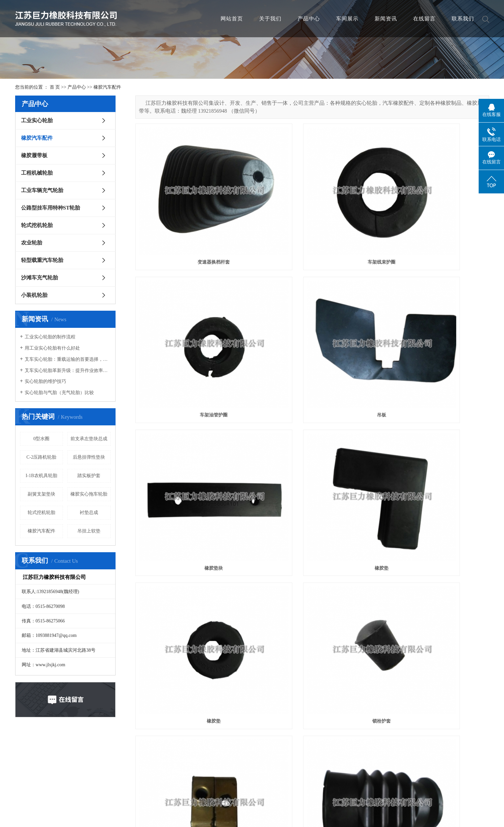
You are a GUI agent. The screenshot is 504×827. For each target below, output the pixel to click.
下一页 (435, 816)
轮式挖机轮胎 (37, 225)
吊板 (191, 336)
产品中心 (309, 19)
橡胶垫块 (312, 336)
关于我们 (270, 19)
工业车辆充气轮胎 (42, 190)
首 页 (55, 87)
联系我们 (463, 19)
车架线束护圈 (312, 223)
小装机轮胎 (34, 295)
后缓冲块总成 (312, 676)
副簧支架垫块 (41, 494)
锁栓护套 (312, 450)
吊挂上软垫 (89, 531)
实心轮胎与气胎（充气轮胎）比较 (59, 393)
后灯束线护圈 (191, 790)
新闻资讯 (386, 19)
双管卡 (434, 450)
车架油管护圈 (434, 223)
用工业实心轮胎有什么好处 (52, 348)
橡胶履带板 (34, 155)
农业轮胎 (32, 243)
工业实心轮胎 (37, 120)
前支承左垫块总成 (89, 439)
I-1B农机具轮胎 (41, 476)
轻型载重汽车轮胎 (42, 260)
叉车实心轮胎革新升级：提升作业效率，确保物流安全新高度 (68, 371)
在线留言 (424, 19)
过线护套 (312, 790)
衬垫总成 (89, 513)
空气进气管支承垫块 (434, 563)
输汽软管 (191, 563)
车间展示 (347, 19)
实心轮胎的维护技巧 (45, 381)
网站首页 (232, 19)
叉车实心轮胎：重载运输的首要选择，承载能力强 (68, 359)
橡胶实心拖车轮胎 (89, 494)
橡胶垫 (434, 336)
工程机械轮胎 (37, 173)
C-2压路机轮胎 (41, 457)
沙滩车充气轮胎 (40, 278)
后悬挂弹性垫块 (89, 457)
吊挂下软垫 (434, 790)
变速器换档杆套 (191, 223)
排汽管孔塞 (312, 563)
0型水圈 (41, 439)
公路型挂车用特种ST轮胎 (51, 208)
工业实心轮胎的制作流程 (50, 337)
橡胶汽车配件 (107, 87)
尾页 (456, 816)
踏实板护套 (89, 476)
